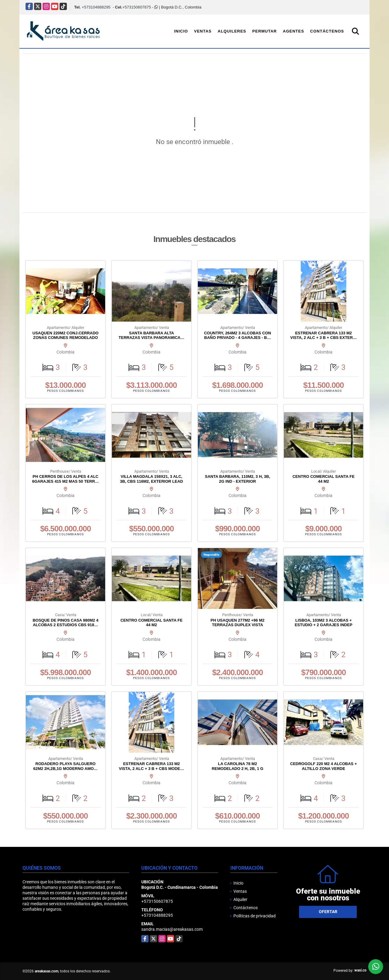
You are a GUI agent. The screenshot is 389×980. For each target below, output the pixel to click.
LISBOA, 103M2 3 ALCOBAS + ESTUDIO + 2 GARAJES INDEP (324, 623)
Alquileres (232, 31)
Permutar (265, 31)
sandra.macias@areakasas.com (172, 929)
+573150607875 (136, 7)
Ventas (203, 31)
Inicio (181, 31)
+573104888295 (96, 7)
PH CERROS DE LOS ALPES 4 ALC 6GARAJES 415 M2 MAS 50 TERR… (66, 479)
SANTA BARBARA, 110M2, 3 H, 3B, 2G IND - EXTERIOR (238, 479)
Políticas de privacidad (255, 916)
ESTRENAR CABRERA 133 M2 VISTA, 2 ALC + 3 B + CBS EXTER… (324, 335)
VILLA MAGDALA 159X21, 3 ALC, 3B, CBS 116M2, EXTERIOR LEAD (151, 479)
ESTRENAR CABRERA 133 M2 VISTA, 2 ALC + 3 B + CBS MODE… (151, 766)
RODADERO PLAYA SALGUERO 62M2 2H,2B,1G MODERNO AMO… (66, 766)
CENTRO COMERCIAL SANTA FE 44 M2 (323, 479)
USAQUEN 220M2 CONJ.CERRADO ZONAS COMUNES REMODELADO (65, 335)
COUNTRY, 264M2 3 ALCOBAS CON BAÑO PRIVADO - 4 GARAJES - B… (237, 335)
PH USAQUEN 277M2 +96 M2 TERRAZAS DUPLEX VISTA (238, 623)
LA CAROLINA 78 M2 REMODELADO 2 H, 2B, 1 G (238, 766)
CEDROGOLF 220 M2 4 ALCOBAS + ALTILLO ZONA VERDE (324, 766)
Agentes (294, 31)
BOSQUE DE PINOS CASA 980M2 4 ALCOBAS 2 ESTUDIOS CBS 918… (65, 623)
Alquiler (240, 899)
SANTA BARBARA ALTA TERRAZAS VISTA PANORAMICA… (151, 335)
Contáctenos (327, 31)
